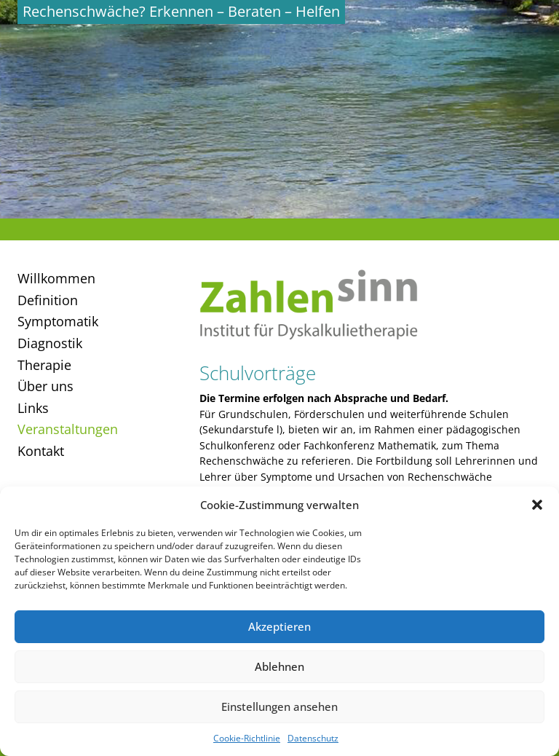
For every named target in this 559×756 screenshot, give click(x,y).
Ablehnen (279, 666)
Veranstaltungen (68, 429)
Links (33, 408)
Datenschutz (313, 738)
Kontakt (41, 451)
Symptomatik (58, 321)
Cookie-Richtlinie (247, 738)
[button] (537, 505)
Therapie (44, 365)
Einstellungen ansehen (279, 706)
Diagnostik (50, 343)
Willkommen (56, 278)
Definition (48, 300)
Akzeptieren (279, 626)
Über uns (45, 386)
